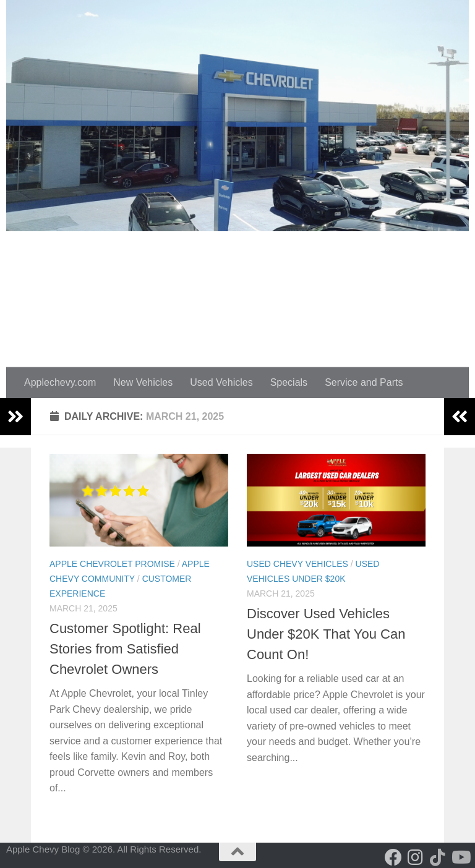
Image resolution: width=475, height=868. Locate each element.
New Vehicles (143, 382)
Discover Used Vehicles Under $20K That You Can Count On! (326, 634)
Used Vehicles (221, 382)
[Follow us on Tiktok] (438, 857)
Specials (289, 382)
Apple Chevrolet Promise (112, 564)
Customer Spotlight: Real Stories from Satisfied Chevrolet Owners (125, 649)
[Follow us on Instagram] (416, 857)
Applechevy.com (60, 382)
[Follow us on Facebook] (393, 857)
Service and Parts (364, 382)
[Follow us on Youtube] (460, 857)
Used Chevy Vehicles (297, 564)
